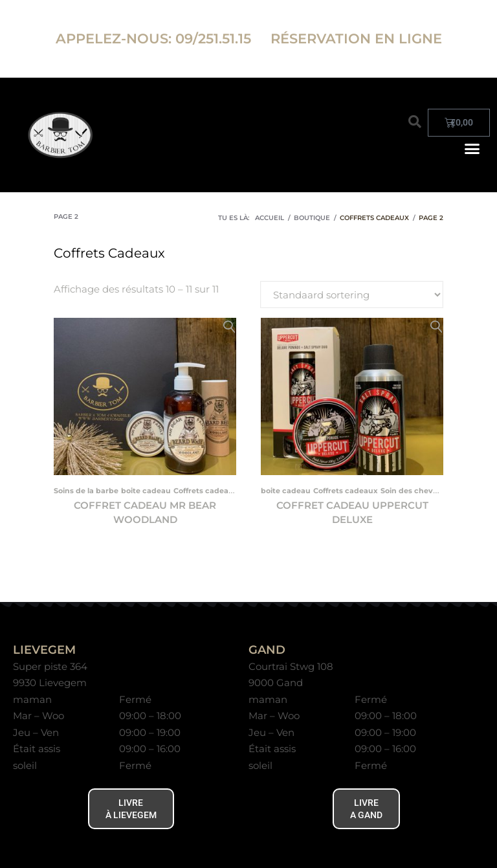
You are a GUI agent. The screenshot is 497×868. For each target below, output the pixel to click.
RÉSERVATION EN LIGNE (356, 39)
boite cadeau (146, 491)
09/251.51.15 (215, 39)
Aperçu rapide (229, 327)
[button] (415, 122)
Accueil (270, 218)
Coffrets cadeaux (206, 491)
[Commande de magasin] (352, 295)
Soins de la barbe (86, 491)
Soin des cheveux (414, 491)
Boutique (312, 218)
